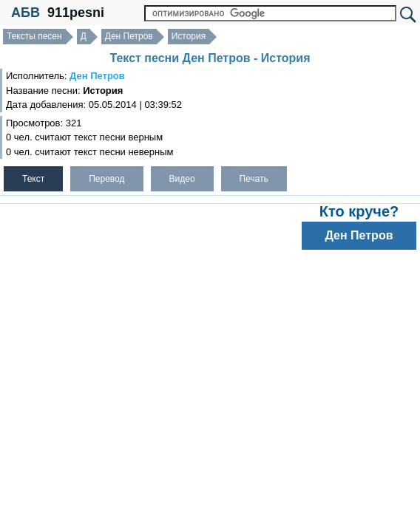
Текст (33, 179)
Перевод (106, 179)
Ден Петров (129, 36)
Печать (254, 179)
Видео (182, 179)
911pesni (76, 13)
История (189, 36)
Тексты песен (34, 36)
